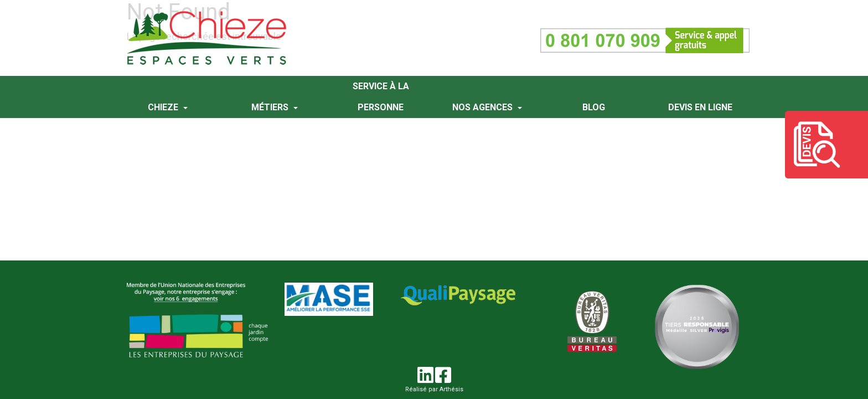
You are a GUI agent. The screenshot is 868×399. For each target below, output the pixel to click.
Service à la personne (381, 97)
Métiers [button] (271, 107)
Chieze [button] (164, 107)
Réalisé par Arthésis (434, 389)
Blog (594, 107)
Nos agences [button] (484, 107)
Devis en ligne (700, 107)
